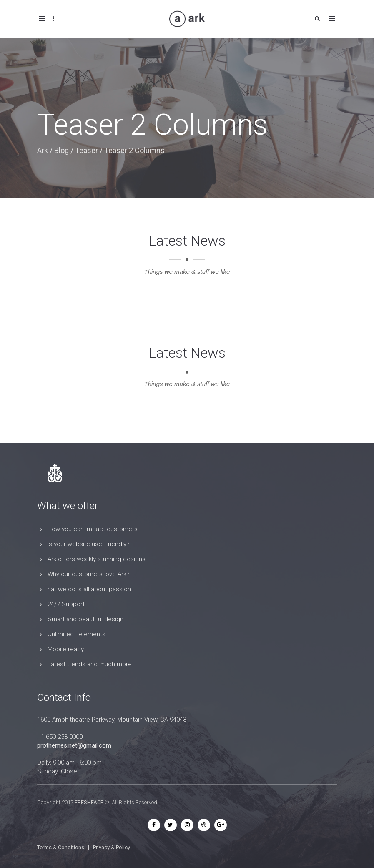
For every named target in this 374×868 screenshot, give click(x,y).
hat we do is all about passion (89, 589)
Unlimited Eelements (77, 634)
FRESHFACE (89, 802)
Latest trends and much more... (92, 664)
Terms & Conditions (61, 847)
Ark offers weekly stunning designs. (97, 559)
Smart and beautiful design (85, 619)
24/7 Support (66, 604)
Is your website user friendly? (89, 544)
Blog (61, 150)
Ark (43, 150)
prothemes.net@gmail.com (74, 745)
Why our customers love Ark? (89, 574)
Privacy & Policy (112, 847)
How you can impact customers (93, 529)
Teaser (87, 150)
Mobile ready (66, 649)
